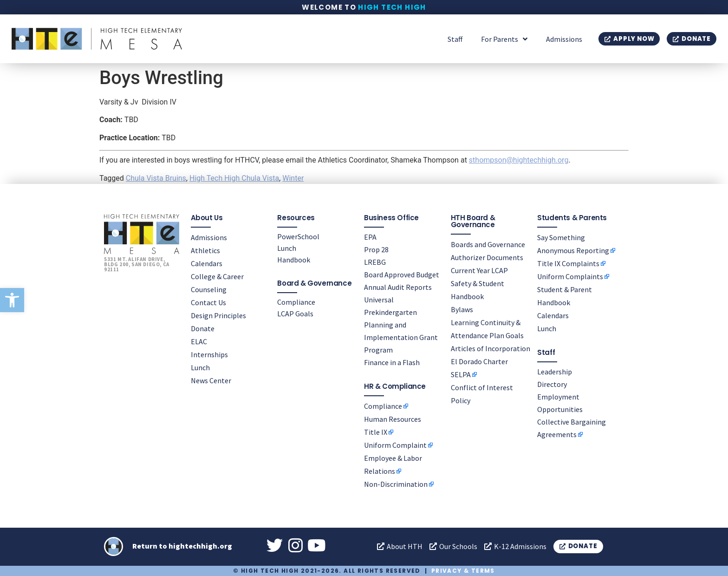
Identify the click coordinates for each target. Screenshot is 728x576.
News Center (211, 380)
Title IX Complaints (568, 263)
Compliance (296, 302)
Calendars (207, 263)
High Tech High (392, 7)
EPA (370, 237)
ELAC (199, 341)
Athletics (205, 250)
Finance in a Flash (392, 362)
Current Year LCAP (479, 270)
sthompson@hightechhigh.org (519, 160)
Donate (203, 328)
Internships (209, 354)
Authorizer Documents (487, 257)
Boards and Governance (488, 244)
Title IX (376, 432)
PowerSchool (298, 236)
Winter (293, 178)
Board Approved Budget (402, 275)
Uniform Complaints (570, 276)
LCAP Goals (295, 314)
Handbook (294, 260)
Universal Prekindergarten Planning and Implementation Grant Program (401, 325)
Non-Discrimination (396, 484)
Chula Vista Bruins (156, 178)
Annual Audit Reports (398, 287)
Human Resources (393, 419)
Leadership (555, 372)
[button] (12, 300)
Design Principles (218, 315)
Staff (455, 39)
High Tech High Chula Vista (234, 178)
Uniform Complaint (395, 445)
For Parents (504, 39)
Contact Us (208, 302)
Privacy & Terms (463, 571)
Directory (552, 384)
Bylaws (462, 309)
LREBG (375, 262)
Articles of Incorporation (491, 348)
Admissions (564, 39)
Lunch (200, 367)
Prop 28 (376, 249)
